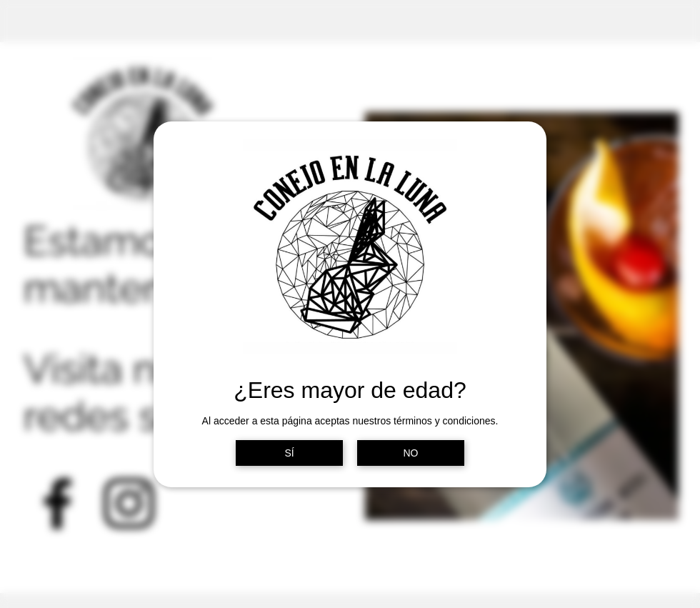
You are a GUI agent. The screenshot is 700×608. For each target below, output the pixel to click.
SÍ (289, 453)
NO (411, 453)
